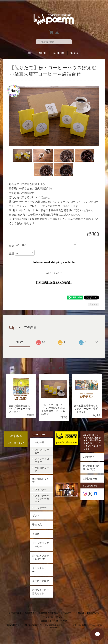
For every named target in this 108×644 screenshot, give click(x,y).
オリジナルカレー (41, 570)
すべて (20, 342)
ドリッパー (41, 508)
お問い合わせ (90, 478)
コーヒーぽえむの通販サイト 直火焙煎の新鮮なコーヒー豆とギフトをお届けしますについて (54, 612)
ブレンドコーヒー (42, 451)
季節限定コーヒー (42, 469)
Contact (76, 53)
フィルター (41, 489)
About (43, 53)
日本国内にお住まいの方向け (54, 282)
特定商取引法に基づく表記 (91, 468)
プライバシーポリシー (54, 616)
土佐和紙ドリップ (41, 480)
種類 (12, 246)
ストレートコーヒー (42, 460)
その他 (36, 534)
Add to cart (54, 273)
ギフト (36, 515)
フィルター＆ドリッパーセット (42, 498)
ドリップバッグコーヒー (41, 545)
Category (59, 53)
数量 (12, 253)
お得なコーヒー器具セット (41, 592)
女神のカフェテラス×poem (41, 557)
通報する (93, 304)
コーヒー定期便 (41, 581)
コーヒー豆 (38, 442)
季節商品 (37, 525)
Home (30, 53)
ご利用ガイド (90, 457)
